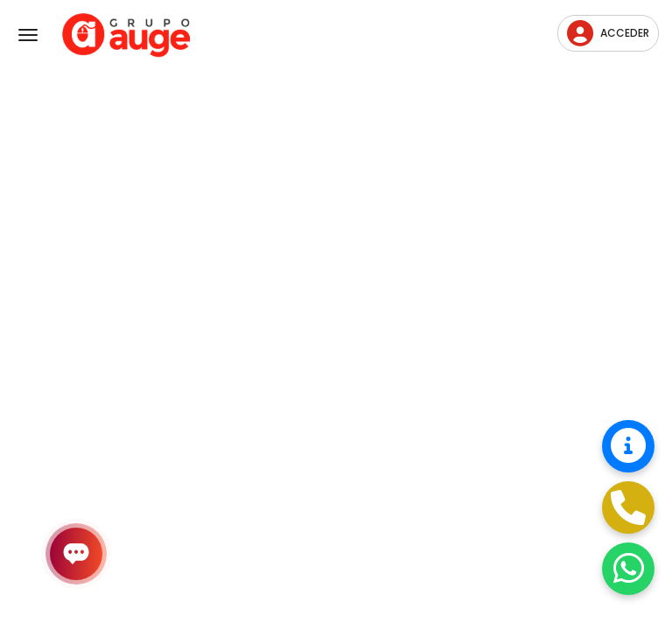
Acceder (608, 33)
